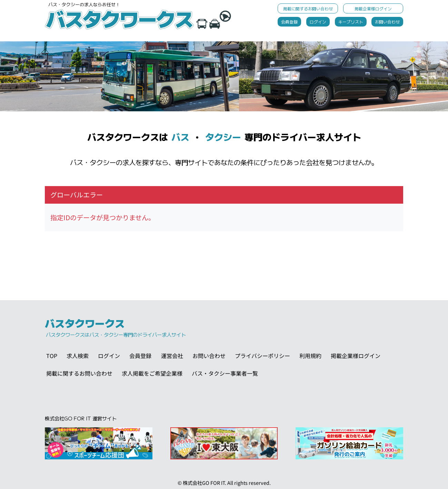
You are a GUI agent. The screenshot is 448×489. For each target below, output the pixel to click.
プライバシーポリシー (262, 356)
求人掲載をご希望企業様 (152, 373)
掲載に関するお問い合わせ (308, 8)
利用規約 (310, 356)
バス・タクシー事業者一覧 (225, 373)
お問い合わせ (387, 22)
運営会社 (172, 356)
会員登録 (289, 22)
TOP (52, 356)
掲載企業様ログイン (373, 8)
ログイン (318, 22)
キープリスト (351, 22)
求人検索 (78, 356)
